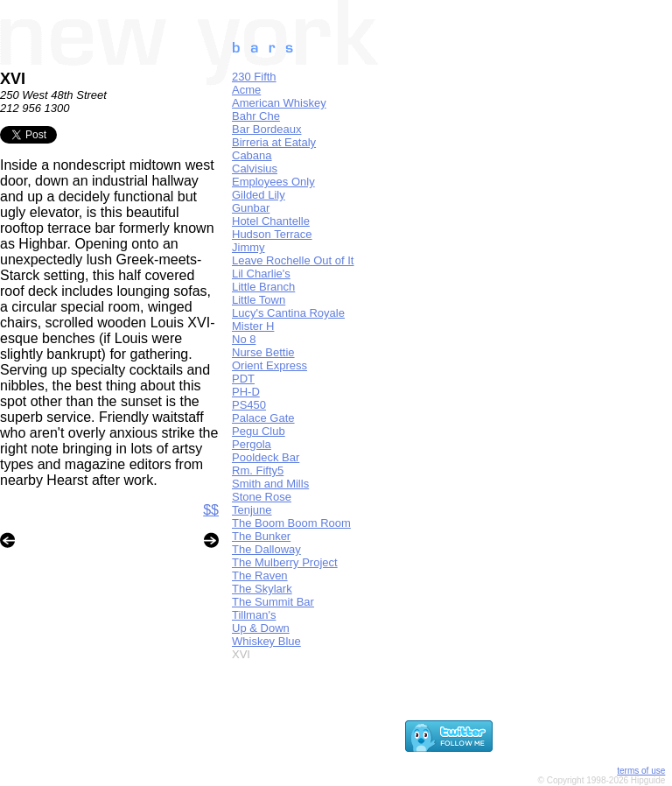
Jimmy (248, 247)
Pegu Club (259, 431)
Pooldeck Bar (266, 457)
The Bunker (261, 536)
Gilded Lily (259, 195)
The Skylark (262, 589)
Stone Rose (262, 497)
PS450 (249, 405)
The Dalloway (266, 549)
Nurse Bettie (263, 352)
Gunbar (251, 208)
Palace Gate (263, 418)
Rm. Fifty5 (258, 470)
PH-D (246, 392)
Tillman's (254, 615)
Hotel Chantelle (271, 221)
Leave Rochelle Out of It (293, 260)
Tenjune (252, 510)
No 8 (244, 339)
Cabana (252, 155)
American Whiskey (279, 103)
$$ (211, 510)
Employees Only (273, 182)
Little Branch (263, 287)
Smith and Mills (270, 484)
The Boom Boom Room (291, 523)
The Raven (260, 575)
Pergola (252, 444)
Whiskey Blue (266, 641)
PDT (243, 379)
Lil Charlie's (261, 274)
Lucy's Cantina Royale (288, 313)
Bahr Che (256, 116)
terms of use (641, 771)
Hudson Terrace (272, 234)
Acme (246, 90)
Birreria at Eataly (274, 142)
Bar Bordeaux (267, 129)
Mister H (253, 326)
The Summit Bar (273, 602)
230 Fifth (254, 77)
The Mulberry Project (285, 562)
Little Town (259, 300)
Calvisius (255, 168)
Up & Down (261, 628)
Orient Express (269, 365)
